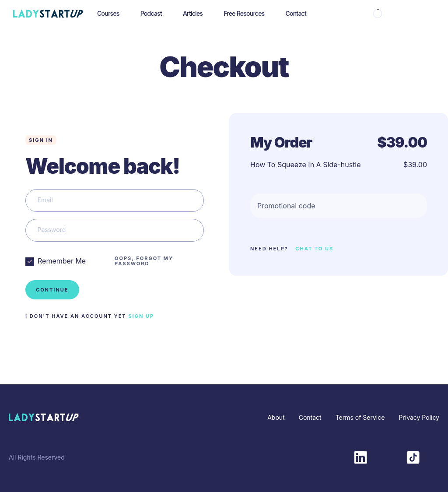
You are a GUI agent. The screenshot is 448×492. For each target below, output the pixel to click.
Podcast (151, 13)
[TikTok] (413, 457)
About (276, 417)
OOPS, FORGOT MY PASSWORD (144, 261)
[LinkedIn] (360, 457)
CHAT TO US (314, 249)
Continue (52, 290)
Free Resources (244, 13)
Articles (193, 13)
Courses (108, 13)
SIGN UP (141, 316)
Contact (296, 13)
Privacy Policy (419, 417)
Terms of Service (360, 417)
